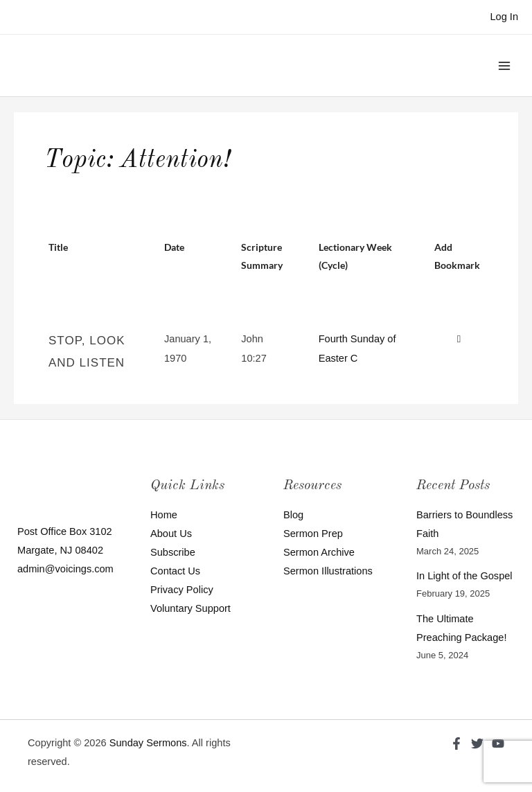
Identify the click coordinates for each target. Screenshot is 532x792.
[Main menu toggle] (504, 65)
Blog (293, 515)
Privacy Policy (182, 590)
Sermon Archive (319, 552)
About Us (171, 534)
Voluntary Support (190, 608)
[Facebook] (456, 743)
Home (164, 515)
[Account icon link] (504, 17)
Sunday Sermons (148, 743)
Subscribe (173, 552)
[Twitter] (477, 743)
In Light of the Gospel (464, 576)
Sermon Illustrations (328, 571)
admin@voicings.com (65, 569)
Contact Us (175, 571)
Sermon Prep (313, 534)
